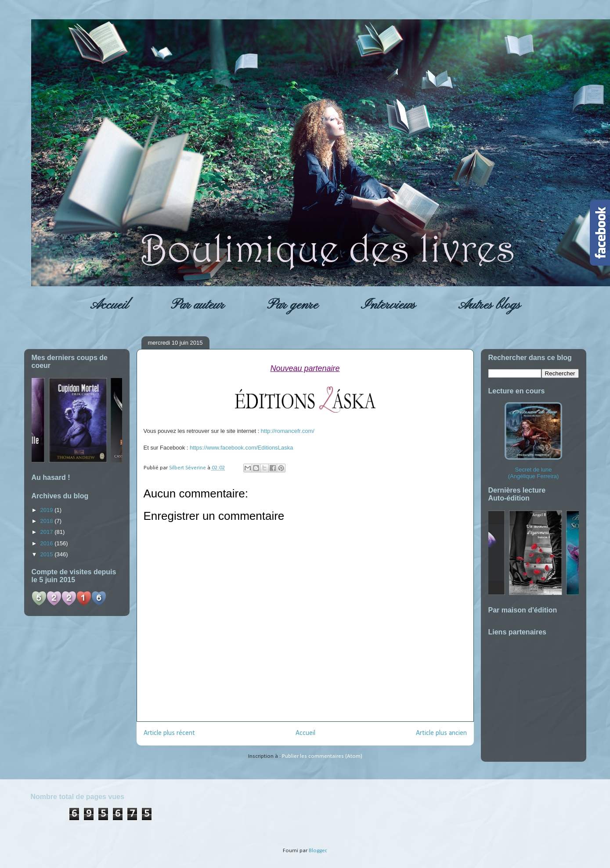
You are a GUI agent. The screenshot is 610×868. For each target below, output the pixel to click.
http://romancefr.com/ (288, 431)
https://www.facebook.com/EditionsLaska (242, 448)
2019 (48, 510)
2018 (48, 521)
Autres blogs (489, 305)
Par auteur (198, 305)
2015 (48, 554)
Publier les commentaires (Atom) (322, 756)
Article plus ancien (441, 733)
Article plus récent (169, 733)
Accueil (109, 305)
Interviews (388, 305)
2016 (48, 543)
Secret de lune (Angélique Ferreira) (533, 441)
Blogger (318, 851)
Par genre (292, 305)
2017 (48, 532)
